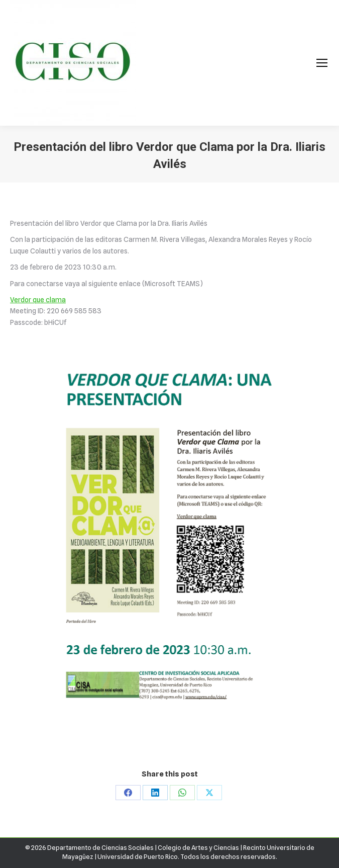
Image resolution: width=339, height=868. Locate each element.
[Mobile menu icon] (322, 63)
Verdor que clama (38, 300)
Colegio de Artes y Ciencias (198, 847)
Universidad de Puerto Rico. (139, 856)
